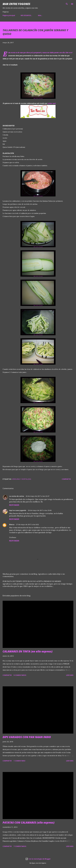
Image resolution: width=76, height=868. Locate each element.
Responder (14, 505)
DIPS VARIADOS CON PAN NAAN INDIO (27, 737)
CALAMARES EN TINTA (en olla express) (28, 651)
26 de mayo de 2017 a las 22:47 (38, 496)
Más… (40, 15)
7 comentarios (20, 846)
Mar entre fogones (16, 4)
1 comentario (19, 761)
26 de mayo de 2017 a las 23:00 (40, 510)
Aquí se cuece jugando (18, 510)
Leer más (70, 675)
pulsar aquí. (52, 103)
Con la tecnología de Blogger (38, 859)
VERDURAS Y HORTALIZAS (22, 479)
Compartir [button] (66, 479)
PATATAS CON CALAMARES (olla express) (29, 823)
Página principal (9, 15)
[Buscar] (67, 4)
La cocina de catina (17, 496)
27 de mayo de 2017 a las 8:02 (27, 524)
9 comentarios (20, 675)
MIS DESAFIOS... (27, 15)
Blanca (12, 524)
